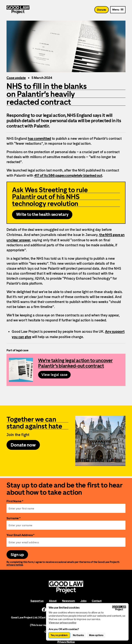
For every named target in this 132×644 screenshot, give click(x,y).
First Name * (15, 501)
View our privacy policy (62, 623)
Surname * (13, 518)
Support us (37, 601)
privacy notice (15, 565)
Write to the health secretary (42, 215)
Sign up (17, 555)
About (53, 601)
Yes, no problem (59, 635)
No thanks (78, 635)
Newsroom (68, 601)
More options (96, 635)
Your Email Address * (20, 535)
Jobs (83, 601)
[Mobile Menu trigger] (118, 10)
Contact (97, 601)
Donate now (23, 445)
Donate (102, 10)
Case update (16, 78)
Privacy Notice (66, 642)
